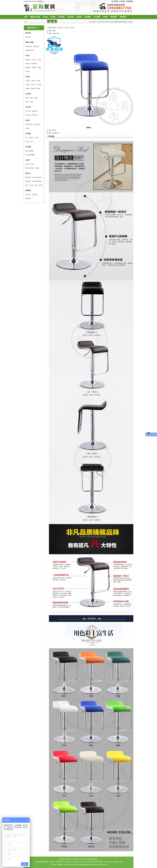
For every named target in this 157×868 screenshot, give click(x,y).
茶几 (32, 142)
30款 (32, 102)
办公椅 (53, 17)
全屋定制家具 (122, 22)
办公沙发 (71, 17)
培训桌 (27, 71)
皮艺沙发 (28, 111)
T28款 (27, 102)
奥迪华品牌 (29, 46)
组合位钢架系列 (37, 181)
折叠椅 (27, 88)
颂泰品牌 (36, 46)
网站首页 (60, 28)
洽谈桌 (39, 67)
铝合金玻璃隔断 (30, 155)
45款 (27, 98)
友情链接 (88, 859)
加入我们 (82, 859)
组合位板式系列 (37, 177)
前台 (27, 138)
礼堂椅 (33, 88)
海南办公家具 (118, 862)
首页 (26, 17)
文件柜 (105, 17)
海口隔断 (115, 22)
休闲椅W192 (56, 33)
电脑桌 (34, 67)
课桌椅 (38, 88)
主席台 (37, 138)
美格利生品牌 (30, 50)
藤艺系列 (28, 198)
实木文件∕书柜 (30, 164)
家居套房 (123, 17)
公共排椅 (39, 85)
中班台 (39, 60)
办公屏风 (61, 17)
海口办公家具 (108, 862)
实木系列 (28, 195)
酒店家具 (114, 17)
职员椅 (38, 81)
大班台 (34, 60)
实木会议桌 (29, 124)
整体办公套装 (35, 17)
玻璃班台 (28, 67)
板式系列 (35, 195)
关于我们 (69, 859)
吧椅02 (54, 31)
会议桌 (79, 17)
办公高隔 (97, 17)
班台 (27, 185)
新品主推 (28, 37)
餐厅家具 (28, 177)
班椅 (36, 185)
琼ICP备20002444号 (100, 865)
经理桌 (27, 64)
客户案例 (115, 1)
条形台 (31, 138)
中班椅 (33, 81)
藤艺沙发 (35, 111)
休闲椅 (33, 85)
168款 (36, 98)
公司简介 (122, 1)
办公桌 (45, 17)
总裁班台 (28, 60)
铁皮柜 (37, 168)
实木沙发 (35, 115)
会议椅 (27, 85)
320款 (31, 98)
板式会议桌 (37, 124)
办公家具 (130, 22)
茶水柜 (27, 142)
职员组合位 (34, 64)
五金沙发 (28, 115)
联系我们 (130, 1)
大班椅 (27, 81)
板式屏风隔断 (30, 151)
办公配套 (87, 17)
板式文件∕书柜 (30, 168)
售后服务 (75, 859)
